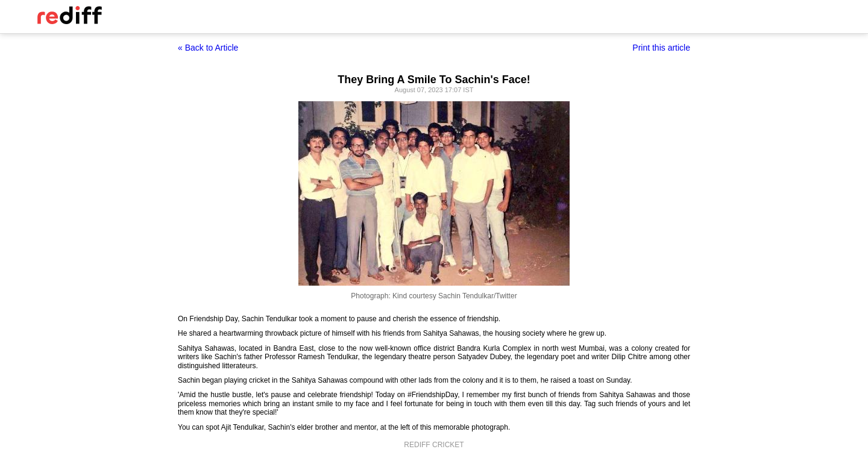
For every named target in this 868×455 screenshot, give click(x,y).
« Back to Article (208, 48)
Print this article (661, 48)
